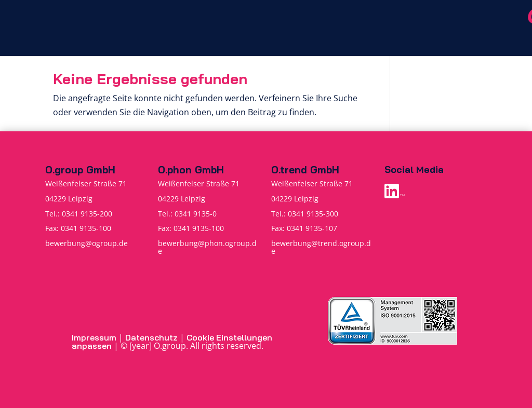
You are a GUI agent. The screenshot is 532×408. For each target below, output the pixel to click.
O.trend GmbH (305, 170)
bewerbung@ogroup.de (87, 243)
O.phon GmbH (191, 170)
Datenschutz (151, 337)
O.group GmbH (80, 170)
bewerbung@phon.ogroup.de (207, 247)
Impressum (94, 337)
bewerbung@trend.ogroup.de (321, 247)
